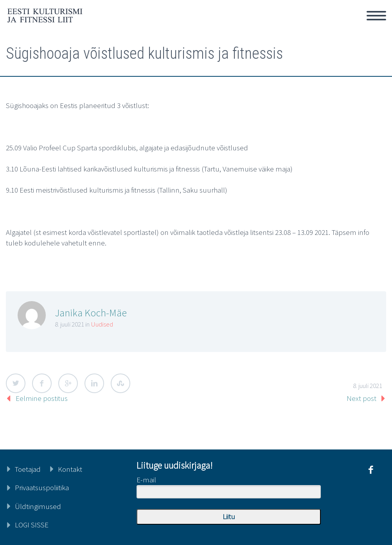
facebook (370, 470)
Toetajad (28, 469)
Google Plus (68, 383)
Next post (361, 398)
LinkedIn (94, 383)
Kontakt (70, 469)
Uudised (102, 324)
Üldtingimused (38, 506)
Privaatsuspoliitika (42, 487)
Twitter (16, 383)
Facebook (42, 383)
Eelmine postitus (42, 398)
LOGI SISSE (32, 525)
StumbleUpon (120, 383)
